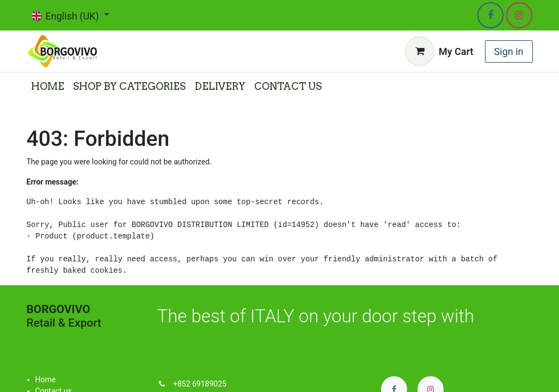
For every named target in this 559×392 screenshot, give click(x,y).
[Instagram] (519, 15)
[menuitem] (48, 86)
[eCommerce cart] (439, 51)
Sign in (509, 51)
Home (46, 379)
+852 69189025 (200, 384)
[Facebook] (490, 15)
